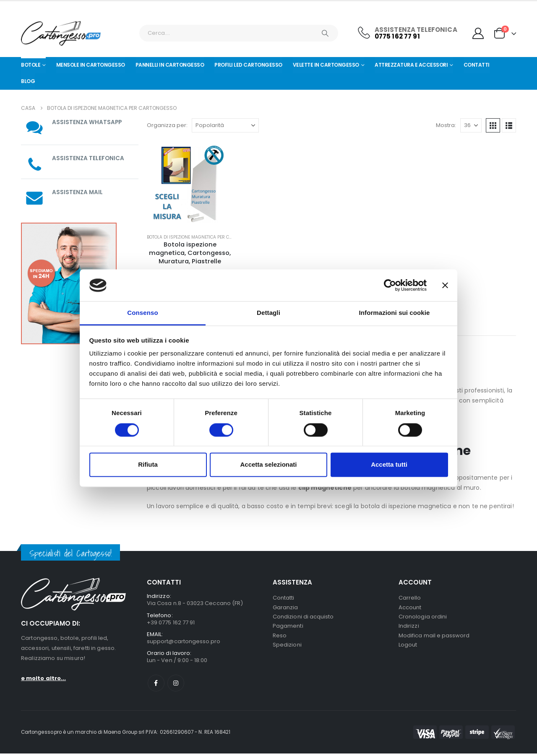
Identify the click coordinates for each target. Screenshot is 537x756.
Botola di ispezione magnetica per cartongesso (202, 237)
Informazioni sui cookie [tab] (395, 313)
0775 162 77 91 (397, 36)
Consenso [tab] (142, 313)
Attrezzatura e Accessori (411, 65)
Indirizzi (409, 628)
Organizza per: (167, 125)
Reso (280, 638)
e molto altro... (43, 678)
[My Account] (478, 33)
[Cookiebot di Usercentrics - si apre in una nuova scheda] (390, 285)
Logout (408, 648)
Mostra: (446, 125)
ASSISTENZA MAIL (78, 192)
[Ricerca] (325, 33)
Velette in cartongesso (326, 65)
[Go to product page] (190, 184)
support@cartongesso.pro (184, 643)
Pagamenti (288, 628)
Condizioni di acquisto (303, 618)
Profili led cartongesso (248, 65)
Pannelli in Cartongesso (170, 65)
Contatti (477, 65)
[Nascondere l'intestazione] (61, 33)
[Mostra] (471, 125)
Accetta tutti (389, 465)
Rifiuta (148, 465)
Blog (28, 81)
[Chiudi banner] (445, 285)
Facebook (156, 686)
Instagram (176, 686)
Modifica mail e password (434, 638)
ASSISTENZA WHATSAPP (87, 122)
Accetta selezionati (268, 465)
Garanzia (285, 608)
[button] (493, 125)
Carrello (410, 598)
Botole (31, 65)
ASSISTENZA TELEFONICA (89, 158)
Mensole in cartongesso (91, 65)
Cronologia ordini (423, 618)
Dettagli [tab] (268, 313)
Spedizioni (287, 648)
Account (410, 608)
